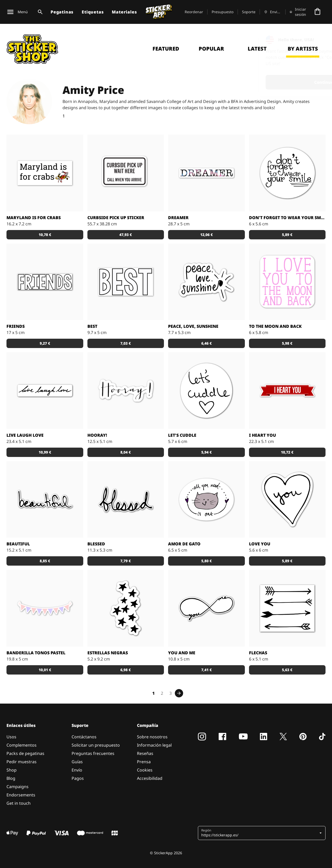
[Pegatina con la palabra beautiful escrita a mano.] (45, 499)
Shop (12, 770)
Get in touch (19, 803)
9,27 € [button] (45, 343)
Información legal (154, 745)
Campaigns (18, 787)
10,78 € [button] (45, 235)
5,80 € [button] (206, 561)
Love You (260, 544)
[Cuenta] (298, 12)
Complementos (22, 745)
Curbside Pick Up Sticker (116, 218)
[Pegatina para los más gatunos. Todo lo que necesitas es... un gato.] (206, 499)
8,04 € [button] (126, 452)
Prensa (144, 762)
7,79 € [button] (126, 561)
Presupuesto (223, 12)
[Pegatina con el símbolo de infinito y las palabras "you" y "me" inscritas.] (206, 608)
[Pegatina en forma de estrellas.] (126, 608)
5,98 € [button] (287, 343)
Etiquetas (93, 12)
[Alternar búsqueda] (39, 12)
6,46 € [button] (206, 343)
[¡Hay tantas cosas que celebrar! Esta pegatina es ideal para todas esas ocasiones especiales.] (126, 391)
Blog (11, 778)
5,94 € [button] (206, 452)
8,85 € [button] (45, 561)
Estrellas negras (108, 653)
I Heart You (262, 435)
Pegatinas (62, 12)
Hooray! (97, 435)
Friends (16, 326)
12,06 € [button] (206, 235)
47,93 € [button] (126, 235)
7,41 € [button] (206, 670)
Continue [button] (262, 82)
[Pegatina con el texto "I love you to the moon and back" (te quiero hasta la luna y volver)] (287, 282)
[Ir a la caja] (317, 12)
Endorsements (21, 795)
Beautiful (18, 544)
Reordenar (194, 12)
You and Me (182, 653)
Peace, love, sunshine (193, 326)
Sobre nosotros (152, 737)
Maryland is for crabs (34, 218)
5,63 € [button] (287, 670)
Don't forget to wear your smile (287, 218)
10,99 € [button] (45, 452)
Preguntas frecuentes (93, 753)
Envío (77, 770)
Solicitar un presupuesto (96, 745)
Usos (11, 737)
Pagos (78, 778)
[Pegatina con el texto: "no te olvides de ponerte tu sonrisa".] (287, 173)
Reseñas (145, 753)
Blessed (96, 544)
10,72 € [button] (287, 452)
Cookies (145, 770)
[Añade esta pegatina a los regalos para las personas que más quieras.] (287, 391)
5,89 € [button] (287, 235)
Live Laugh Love (25, 435)
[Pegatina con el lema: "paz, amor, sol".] (206, 282)
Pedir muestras (22, 762)
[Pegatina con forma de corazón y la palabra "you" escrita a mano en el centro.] (287, 499)
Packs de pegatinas (25, 753)
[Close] (316, 40)
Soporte (249, 12)
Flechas (258, 653)
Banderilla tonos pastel (36, 653)
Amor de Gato (184, 544)
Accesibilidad (150, 778)
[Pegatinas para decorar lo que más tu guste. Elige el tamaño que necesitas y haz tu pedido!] (45, 608)
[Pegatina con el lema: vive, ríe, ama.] (45, 391)
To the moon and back (275, 326)
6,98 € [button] (126, 670)
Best (92, 326)
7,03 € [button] (126, 343)
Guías (77, 762)
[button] (262, 833)
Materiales (124, 12)
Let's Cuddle (182, 435)
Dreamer (178, 218)
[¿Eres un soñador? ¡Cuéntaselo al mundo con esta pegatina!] (206, 173)
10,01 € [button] (45, 670)
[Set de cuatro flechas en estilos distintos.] (287, 608)
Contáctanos (84, 737)
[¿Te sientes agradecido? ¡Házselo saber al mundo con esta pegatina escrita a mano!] (126, 499)
